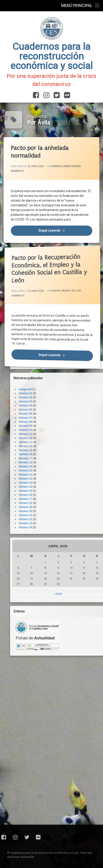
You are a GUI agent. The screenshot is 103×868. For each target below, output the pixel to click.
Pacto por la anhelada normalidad (39, 152)
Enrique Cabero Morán (66, 166)
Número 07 (17, 171)
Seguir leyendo (65, 230)
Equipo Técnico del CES (61, 292)
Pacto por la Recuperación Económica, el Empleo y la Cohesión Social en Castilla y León (40, 257)
